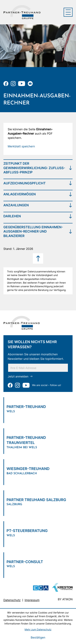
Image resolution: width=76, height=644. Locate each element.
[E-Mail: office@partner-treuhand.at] (30, 84)
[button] (21, 147)
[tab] (38, 168)
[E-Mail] (38, 368)
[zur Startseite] (22, 12)
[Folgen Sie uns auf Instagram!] (13, 84)
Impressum (32, 601)
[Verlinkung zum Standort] (38, 408)
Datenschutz (12, 601)
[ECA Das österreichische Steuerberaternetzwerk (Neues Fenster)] (41, 589)
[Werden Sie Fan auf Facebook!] (6, 84)
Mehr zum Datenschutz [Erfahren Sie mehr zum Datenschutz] (38, 629)
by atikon (65, 600)
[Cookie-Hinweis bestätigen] (38, 638)
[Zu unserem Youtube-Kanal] (22, 84)
